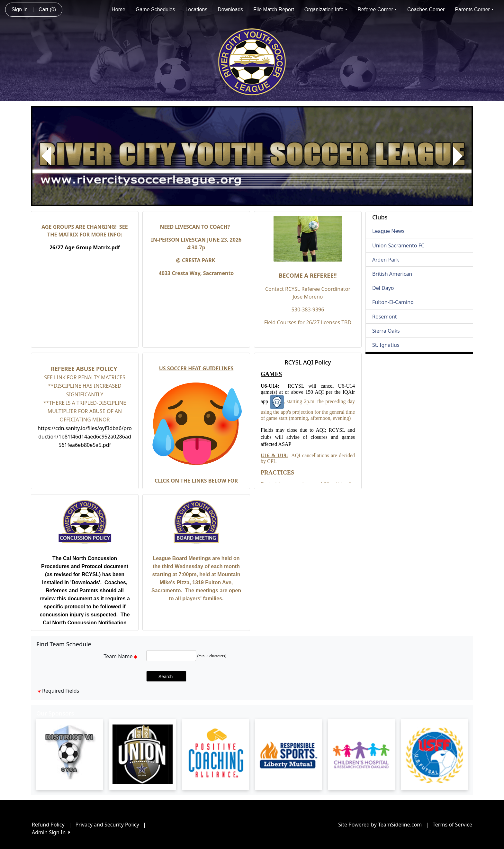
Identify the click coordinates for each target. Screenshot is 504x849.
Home (118, 9)
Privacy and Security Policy (107, 825)
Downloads (230, 9)
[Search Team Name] (171, 656)
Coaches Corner (426, 9)
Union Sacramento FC (398, 245)
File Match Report (274, 9)
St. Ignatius (386, 345)
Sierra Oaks (386, 331)
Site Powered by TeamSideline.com (380, 825)
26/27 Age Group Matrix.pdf (85, 247)
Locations (197, 9)
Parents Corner (474, 9)
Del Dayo (383, 288)
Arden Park (386, 260)
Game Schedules (155, 9)
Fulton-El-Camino (393, 302)
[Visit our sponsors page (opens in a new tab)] (70, 754)
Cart (47, 9)
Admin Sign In (51, 832)
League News (388, 231)
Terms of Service (452, 825)
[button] (46, 156)
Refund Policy (48, 825)
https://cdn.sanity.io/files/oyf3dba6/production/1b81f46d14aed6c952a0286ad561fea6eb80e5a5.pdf (85, 437)
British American (392, 274)
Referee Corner (377, 9)
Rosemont (385, 317)
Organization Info (326, 9)
